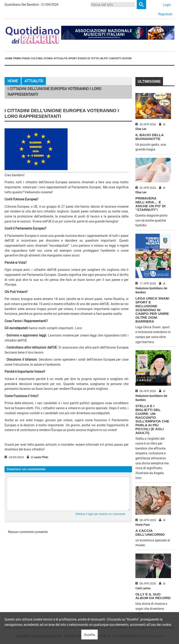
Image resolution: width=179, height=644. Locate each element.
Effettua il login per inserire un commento (100, 514)
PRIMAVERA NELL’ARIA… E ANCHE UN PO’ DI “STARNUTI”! (150, 204)
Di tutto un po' (98, 58)
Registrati (165, 14)
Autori (127, 58)
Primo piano (22, 58)
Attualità (61, 58)
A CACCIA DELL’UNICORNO (150, 533)
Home (9, 58)
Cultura (37, 58)
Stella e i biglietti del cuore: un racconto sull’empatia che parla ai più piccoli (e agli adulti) (152, 419)
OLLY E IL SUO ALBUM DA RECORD (153, 596)
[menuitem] (9, 59)
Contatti (115, 58)
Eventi (82, 58)
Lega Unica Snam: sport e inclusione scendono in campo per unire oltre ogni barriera (153, 310)
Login (167, 5)
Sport (73, 58)
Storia (48, 58)
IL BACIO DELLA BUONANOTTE (150, 137)
